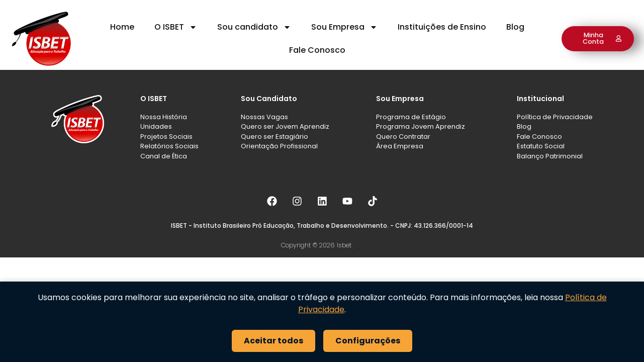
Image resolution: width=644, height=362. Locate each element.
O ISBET (176, 27)
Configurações (368, 341)
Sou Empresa (344, 27)
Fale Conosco (317, 50)
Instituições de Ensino (442, 27)
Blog (515, 27)
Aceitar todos (273, 341)
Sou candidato (254, 27)
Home (122, 27)
